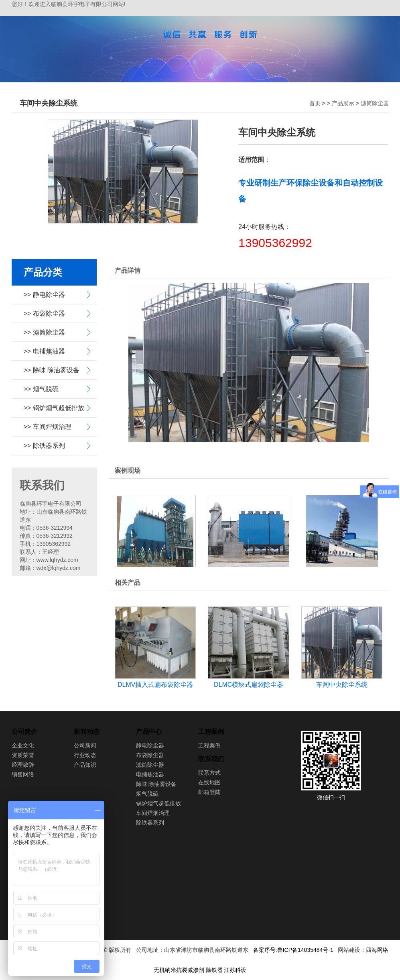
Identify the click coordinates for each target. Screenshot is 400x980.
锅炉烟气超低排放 (158, 803)
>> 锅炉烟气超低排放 (54, 408)
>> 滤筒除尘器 (44, 332)
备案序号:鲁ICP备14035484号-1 (293, 950)
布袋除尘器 (150, 755)
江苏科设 (235, 970)
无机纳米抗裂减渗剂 (179, 970)
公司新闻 (85, 745)
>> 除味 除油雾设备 (52, 370)
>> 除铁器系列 (44, 446)
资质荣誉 (23, 755)
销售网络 (23, 774)
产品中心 (149, 732)
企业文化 (23, 745)
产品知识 (85, 765)
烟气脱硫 (147, 794)
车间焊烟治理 (153, 813)
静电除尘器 (150, 745)
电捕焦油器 (150, 774)
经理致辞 (23, 765)
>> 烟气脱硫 (41, 389)
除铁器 (214, 970)
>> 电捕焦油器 (44, 351)
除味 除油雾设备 (156, 784)
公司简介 (24, 732)
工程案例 (211, 732)
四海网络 (377, 950)
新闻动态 (87, 732)
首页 (315, 103)
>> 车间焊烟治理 (48, 427)
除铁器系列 (150, 823)
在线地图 (209, 782)
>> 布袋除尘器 (44, 313)
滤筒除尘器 (375, 103)
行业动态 (85, 755)
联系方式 (209, 773)
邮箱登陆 (209, 792)
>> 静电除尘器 (44, 295)
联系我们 (211, 759)
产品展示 (343, 103)
